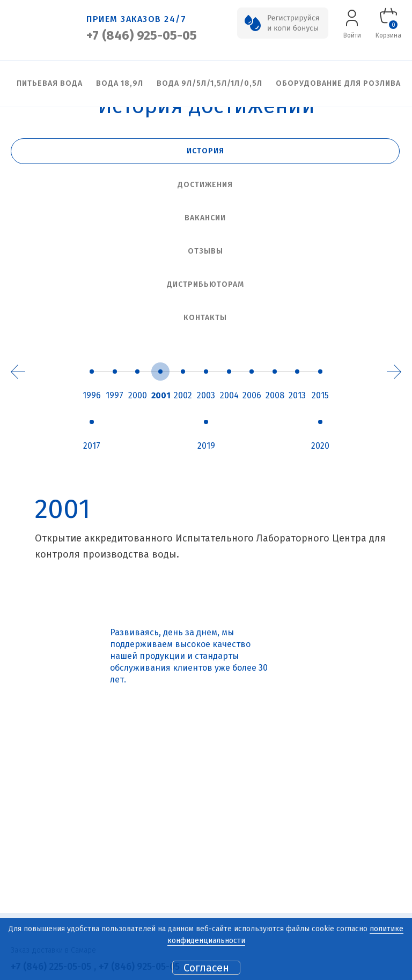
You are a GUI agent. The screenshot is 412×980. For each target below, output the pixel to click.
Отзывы (205, 251)
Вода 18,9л (120, 83)
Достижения (205, 185)
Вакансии (205, 218)
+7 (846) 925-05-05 (142, 35)
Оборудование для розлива (338, 83)
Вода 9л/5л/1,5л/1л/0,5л (209, 83)
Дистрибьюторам (205, 284)
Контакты (205, 318)
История (205, 151)
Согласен (206, 968)
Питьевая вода (50, 83)
